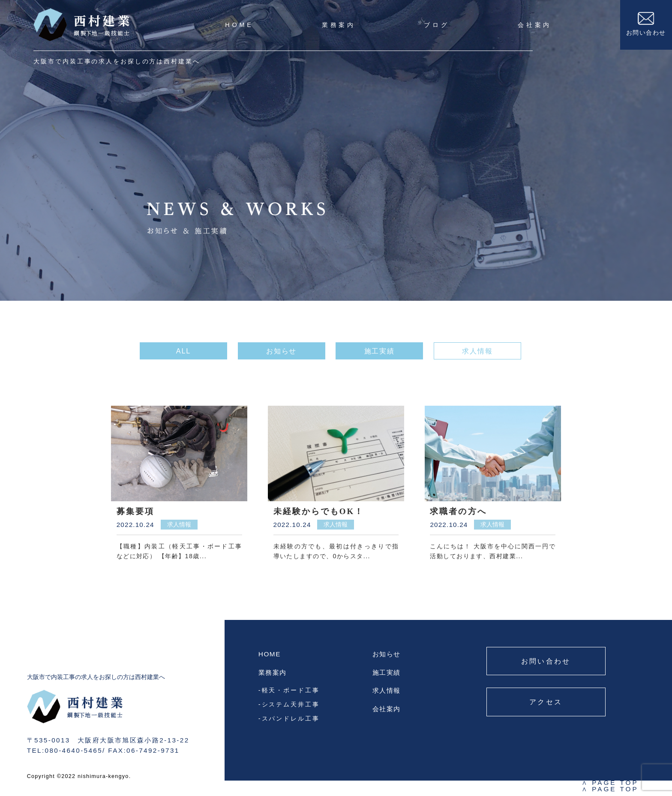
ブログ (436, 25)
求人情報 (387, 690)
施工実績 (387, 672)
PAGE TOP (610, 783)
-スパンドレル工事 (289, 718)
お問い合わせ (646, 24)
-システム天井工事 (289, 704)
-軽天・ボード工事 (289, 690)
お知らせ (387, 654)
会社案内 (535, 25)
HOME (239, 25)
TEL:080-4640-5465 (65, 750)
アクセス (546, 702)
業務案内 (339, 25)
